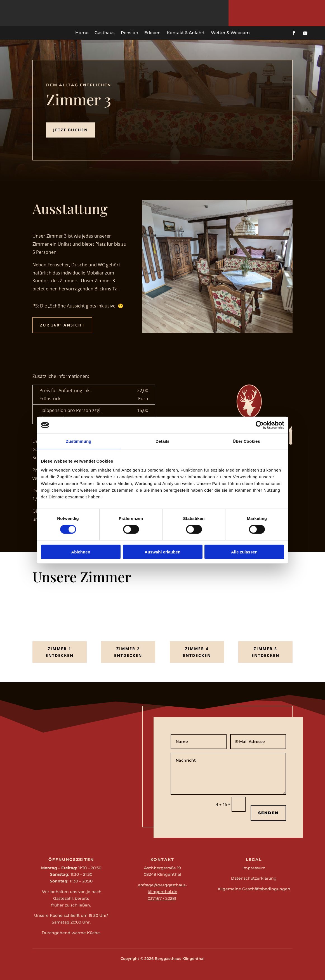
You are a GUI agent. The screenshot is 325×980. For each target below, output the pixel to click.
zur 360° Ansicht (62, 325)
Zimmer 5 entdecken (265, 652)
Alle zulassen (244, 552)
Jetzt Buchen (70, 130)
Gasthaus (105, 33)
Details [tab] (162, 441)
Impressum (254, 868)
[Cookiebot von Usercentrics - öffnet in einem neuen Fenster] (260, 425)
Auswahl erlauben (162, 552)
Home (82, 33)
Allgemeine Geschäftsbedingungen (254, 889)
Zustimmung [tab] (79, 441)
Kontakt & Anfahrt (186, 33)
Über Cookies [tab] (246, 441)
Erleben (152, 33)
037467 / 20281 (162, 898)
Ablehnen (81, 552)
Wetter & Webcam (230, 33)
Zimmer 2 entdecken (128, 652)
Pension (129, 33)
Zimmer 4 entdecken (197, 652)
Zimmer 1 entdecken (60, 652)
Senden (268, 813)
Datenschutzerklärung (254, 878)
